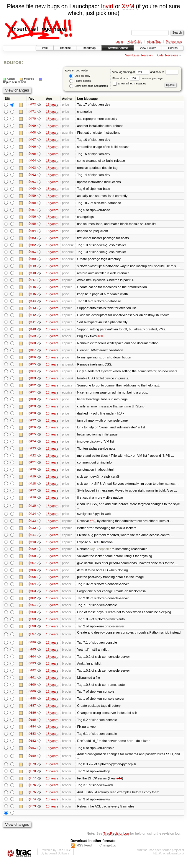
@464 (32, 161)
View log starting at (131, 72)
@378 (32, 777)
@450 (32, 260)
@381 (32, 754)
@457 (32, 211)
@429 (32, 409)
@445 (32, 296)
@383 (32, 740)
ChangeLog (108, 852)
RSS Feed (84, 852)
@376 (32, 792)
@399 (32, 624)
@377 (32, 784)
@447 (32, 282)
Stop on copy (80, 76)
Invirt (107, 6)
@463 (32, 168)
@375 (32, 799)
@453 (32, 239)
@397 (32, 639)
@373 (32, 813)
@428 (32, 416)
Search (173, 48)
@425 (32, 438)
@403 (32, 596)
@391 (32, 683)
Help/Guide (135, 42)
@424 (32, 445)
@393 (32, 669)
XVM (128, 6)
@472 (32, 105)
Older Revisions (168, 55)
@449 (32, 267)
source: (13, 62)
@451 (32, 253)
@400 (32, 617)
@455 (32, 225)
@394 (32, 662)
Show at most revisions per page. (138, 78)
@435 (32, 367)
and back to (164, 72)
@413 (32, 525)
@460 (32, 190)
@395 (32, 655)
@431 (32, 395)
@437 (32, 353)
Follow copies (80, 81)
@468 (32, 133)
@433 (32, 381)
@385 (32, 726)
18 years (52, 105)
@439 (32, 338)
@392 (32, 676)
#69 (92, 525)
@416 (32, 501)
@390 (32, 690)
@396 (32, 648)
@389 (32, 697)
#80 (100, 338)
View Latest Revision (139, 55)
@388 (32, 704)
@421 (32, 466)
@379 (32, 770)
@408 (32, 560)
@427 (32, 423)
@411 (32, 539)
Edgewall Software (57, 860)
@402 (32, 603)
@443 (32, 310)
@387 (32, 712)
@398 (32, 631)
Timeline (65, 48)
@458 (32, 204)
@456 (32, 218)
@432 (32, 388)
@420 (32, 473)
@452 (32, 246)
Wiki (45, 48)
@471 (32, 112)
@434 (32, 374)
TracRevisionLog (116, 840)
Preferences (174, 42)
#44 (119, 784)
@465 (32, 154)
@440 (32, 331)
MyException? (100, 553)
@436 (32, 360)
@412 (32, 532)
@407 (32, 567)
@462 (32, 175)
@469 (32, 126)
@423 (32, 452)
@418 (32, 487)
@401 (32, 610)
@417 (32, 494)
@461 (32, 182)
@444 (32, 303)
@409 (32, 553)
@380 (32, 762)
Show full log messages (129, 84)
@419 (32, 480)
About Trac (154, 42)
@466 (32, 147)
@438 (32, 345)
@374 (32, 806)
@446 (32, 289)
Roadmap (89, 48)
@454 (32, 232)
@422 (32, 459)
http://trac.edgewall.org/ (169, 860)
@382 (32, 747)
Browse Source (118, 48)
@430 (32, 402)
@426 (32, 430)
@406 (32, 575)
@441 (32, 324)
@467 (32, 140)
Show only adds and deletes (88, 86)
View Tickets (148, 48)
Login (119, 42)
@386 (32, 719)
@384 (32, 733)
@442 (32, 317)
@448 (32, 275)
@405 (32, 582)
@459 (32, 197)
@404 (32, 589)
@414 (32, 518)
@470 (32, 119)
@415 (32, 510)
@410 (32, 546)
